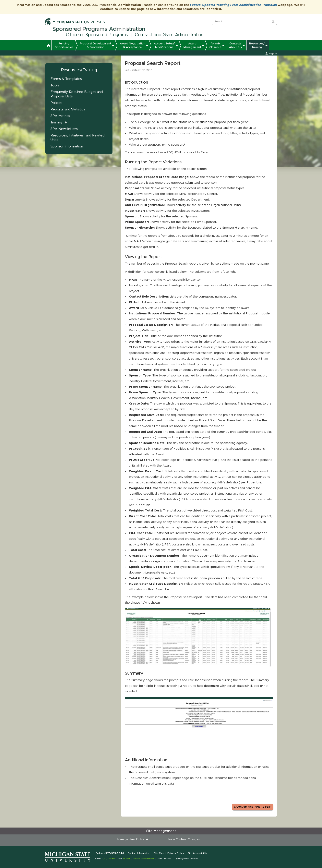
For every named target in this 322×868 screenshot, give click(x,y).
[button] (48, 46)
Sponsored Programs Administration (99, 29)
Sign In (273, 53)
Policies (56, 103)
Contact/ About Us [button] (235, 45)
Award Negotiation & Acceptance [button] (133, 45)
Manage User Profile (132, 840)
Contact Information (139, 853)
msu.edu (126, 859)
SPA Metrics (60, 116)
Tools (55, 85)
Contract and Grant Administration (169, 35)
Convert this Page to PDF (254, 807)
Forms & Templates (66, 79)
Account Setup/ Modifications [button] (164, 45)
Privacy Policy (176, 853)
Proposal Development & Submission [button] (96, 45)
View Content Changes (184, 840)
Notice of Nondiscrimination (143, 859)
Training (56, 122)
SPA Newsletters (64, 129)
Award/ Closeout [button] (215, 45)
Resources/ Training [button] (257, 45)
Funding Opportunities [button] (64, 45)
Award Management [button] (192, 45)
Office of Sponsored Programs (97, 35)
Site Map (159, 853)
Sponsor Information (67, 146)
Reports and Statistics (68, 109)
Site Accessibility (197, 853)
